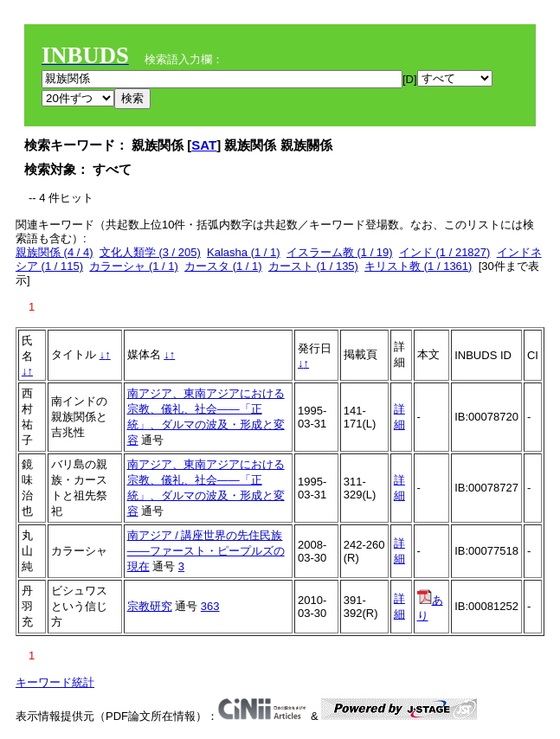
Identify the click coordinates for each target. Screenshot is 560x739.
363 (210, 606)
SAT (204, 145)
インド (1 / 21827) (445, 252)
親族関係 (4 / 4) (55, 252)
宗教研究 (150, 606)
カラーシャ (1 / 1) (134, 266)
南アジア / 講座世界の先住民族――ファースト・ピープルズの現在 (206, 551)
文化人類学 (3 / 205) (150, 252)
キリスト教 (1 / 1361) (418, 266)
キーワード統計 (55, 682)
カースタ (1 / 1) (223, 266)
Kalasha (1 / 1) (244, 252)
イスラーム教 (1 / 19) (340, 252)
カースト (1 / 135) (313, 266)
